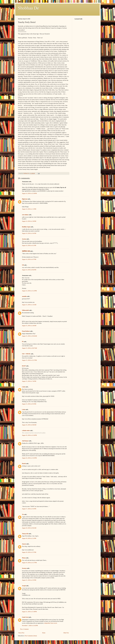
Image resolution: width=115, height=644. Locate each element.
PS (23, 342)
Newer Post (21, 633)
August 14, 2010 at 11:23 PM (29, 291)
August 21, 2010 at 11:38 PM (29, 612)
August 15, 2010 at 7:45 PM (29, 381)
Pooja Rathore (26, 331)
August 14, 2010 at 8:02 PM (29, 270)
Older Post (66, 633)
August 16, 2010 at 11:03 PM (29, 458)
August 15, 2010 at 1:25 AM (29, 305)
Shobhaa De (28, 8)
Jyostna (24, 239)
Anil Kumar (25, 441)
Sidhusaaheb (25, 310)
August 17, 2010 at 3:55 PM (29, 509)
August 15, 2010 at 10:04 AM (29, 336)
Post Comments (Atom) (31, 636)
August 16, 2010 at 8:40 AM (29, 425)
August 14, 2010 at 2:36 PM (29, 221)
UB (23, 265)
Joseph (24, 586)
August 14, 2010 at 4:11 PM (29, 245)
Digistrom (25, 199)
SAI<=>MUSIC (26, 354)
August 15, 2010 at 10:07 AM (29, 348)
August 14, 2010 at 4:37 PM (29, 259)
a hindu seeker (26, 431)
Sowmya (24, 568)
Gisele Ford (25, 617)
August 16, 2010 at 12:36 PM (29, 435)
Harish (24, 464)
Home (44, 633)
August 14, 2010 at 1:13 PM (29, 209)
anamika (24, 296)
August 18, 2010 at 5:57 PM (29, 552)
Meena (24, 558)
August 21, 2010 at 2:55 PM (29, 580)
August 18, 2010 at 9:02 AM (29, 528)
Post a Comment (24, 629)
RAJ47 (24, 366)
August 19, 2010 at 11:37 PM (29, 563)
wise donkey (25, 215)
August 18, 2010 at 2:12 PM (29, 538)
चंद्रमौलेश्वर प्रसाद (26, 251)
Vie (23, 514)
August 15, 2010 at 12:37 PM (29, 360)
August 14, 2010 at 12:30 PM (29, 193)
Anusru (24, 544)
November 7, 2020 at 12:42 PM (30, 626)
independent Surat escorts (50, 623)
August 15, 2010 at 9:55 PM (29, 404)
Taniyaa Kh (25, 534)
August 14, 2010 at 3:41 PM (29, 233)
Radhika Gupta (26, 227)
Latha (24, 387)
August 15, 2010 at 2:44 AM (29, 326)
